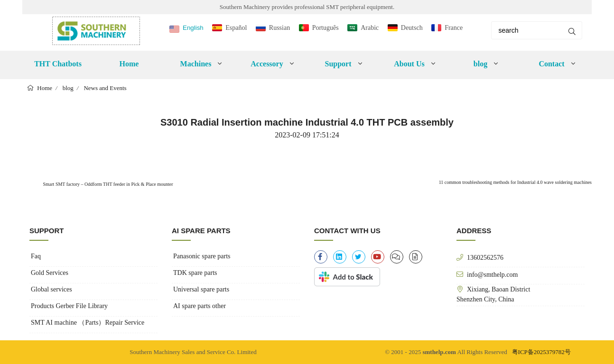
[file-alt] (416, 257)
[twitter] (359, 257)
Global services (51, 289)
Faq (36, 256)
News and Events (105, 88)
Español (236, 28)
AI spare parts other (200, 306)
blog (480, 64)
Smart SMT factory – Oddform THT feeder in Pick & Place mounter (107, 184)
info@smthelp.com (492, 274)
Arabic (370, 28)
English (193, 28)
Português (326, 28)
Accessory (267, 64)
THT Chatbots (58, 64)
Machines (196, 64)
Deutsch (412, 28)
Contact (551, 64)
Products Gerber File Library (69, 306)
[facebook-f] (321, 257)
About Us (409, 64)
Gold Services (50, 273)
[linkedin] (340, 257)
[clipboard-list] (397, 257)
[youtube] (378, 257)
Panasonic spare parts (202, 256)
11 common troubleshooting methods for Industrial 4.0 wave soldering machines (515, 182)
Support (338, 64)
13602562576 (485, 257)
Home (129, 64)
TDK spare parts (195, 273)
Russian (279, 28)
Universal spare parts (201, 289)
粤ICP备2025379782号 (541, 352)
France (454, 28)
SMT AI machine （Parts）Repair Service (88, 323)
